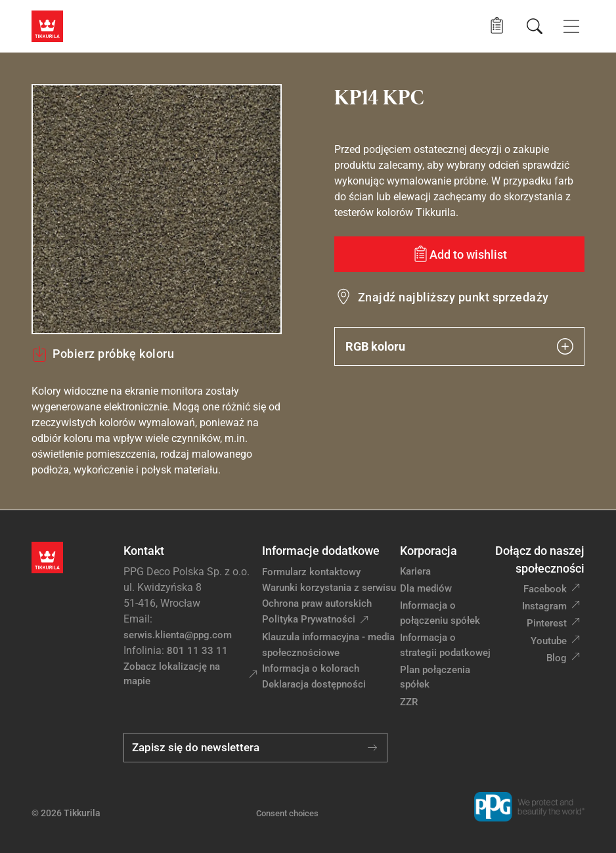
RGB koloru (459, 346)
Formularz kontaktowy (311, 572)
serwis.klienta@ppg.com (178, 635)
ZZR (409, 702)
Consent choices (287, 813)
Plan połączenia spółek (435, 677)
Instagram (544, 606)
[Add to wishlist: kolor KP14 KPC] (459, 254)
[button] (497, 26)
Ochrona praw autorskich (317, 603)
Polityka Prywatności (309, 619)
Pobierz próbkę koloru (103, 354)
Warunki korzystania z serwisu (329, 588)
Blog (557, 658)
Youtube (549, 641)
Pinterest (547, 623)
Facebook (545, 589)
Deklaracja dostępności (314, 684)
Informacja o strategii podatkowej (445, 645)
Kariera (415, 571)
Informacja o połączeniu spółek (440, 613)
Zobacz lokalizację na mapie (172, 674)
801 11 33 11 (197, 651)
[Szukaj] (535, 26)
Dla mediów (426, 588)
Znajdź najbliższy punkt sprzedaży (453, 297)
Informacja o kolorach (311, 668)
